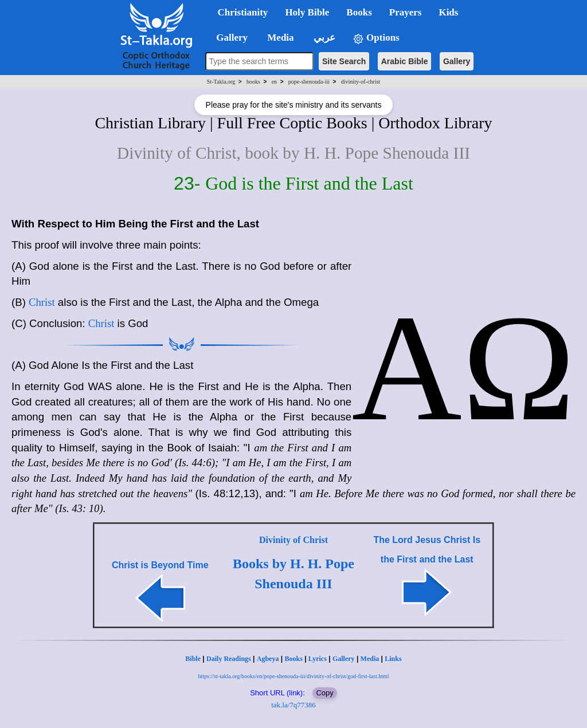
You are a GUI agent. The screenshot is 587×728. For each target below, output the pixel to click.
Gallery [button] (229, 38)
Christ (42, 302)
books (253, 82)
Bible (193, 659)
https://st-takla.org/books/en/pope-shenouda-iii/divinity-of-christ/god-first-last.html (293, 676)
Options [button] (376, 38)
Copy (324, 693)
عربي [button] (323, 38)
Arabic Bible (405, 61)
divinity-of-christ (361, 82)
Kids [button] (448, 12)
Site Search (344, 61)
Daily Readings (229, 659)
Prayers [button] (406, 12)
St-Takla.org (221, 82)
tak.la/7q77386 (293, 705)
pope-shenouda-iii (309, 82)
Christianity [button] (243, 12)
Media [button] (279, 38)
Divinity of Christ (293, 540)
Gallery (457, 61)
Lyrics (318, 659)
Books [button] (359, 12)
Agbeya (268, 659)
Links (393, 659)
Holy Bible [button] (307, 12)
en (274, 82)
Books (293, 659)
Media (370, 659)
